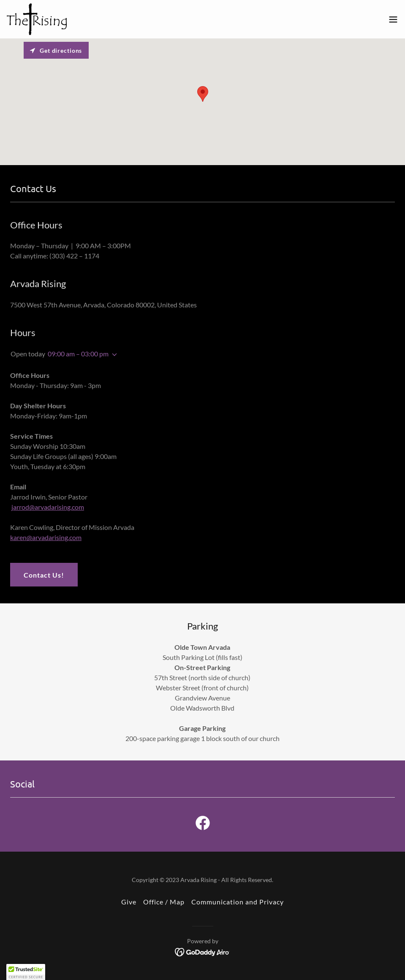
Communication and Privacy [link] (238, 902)
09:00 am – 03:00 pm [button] (78, 354)
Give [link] (129, 902)
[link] (37, 19)
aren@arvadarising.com (48, 537)
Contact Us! (44, 575)
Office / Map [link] (164, 902)
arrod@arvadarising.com (49, 507)
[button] (393, 19)
